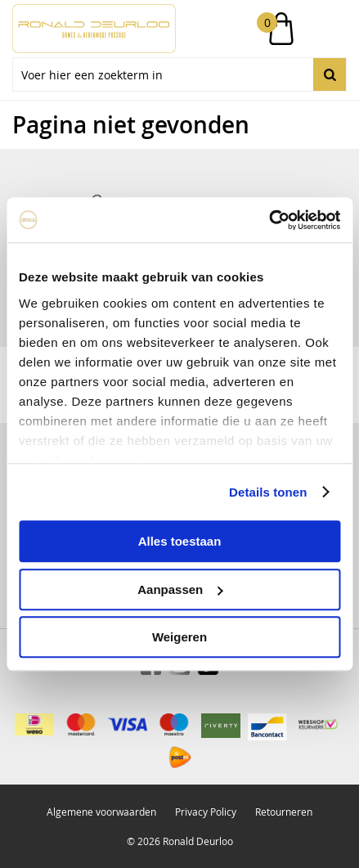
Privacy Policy (206, 812)
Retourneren (284, 812)
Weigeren (179, 637)
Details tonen (268, 492)
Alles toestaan (180, 541)
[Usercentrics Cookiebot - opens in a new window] (269, 220)
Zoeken (330, 74)
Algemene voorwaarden (101, 812)
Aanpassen (180, 589)
